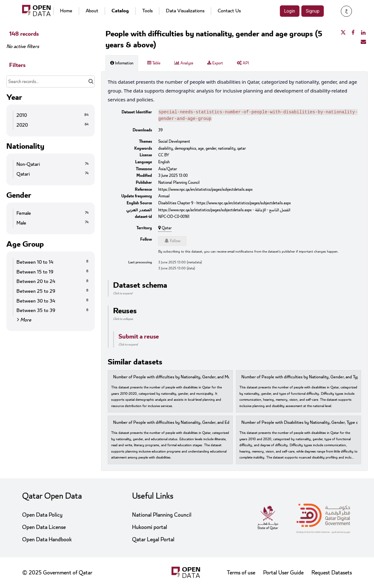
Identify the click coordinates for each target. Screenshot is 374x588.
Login (290, 11)
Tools (147, 11)
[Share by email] (363, 42)
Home (66, 11)
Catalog (120, 11)
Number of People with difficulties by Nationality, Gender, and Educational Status (185, 424)
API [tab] (243, 63)
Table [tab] (154, 63)
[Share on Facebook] (353, 33)
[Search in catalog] (91, 81)
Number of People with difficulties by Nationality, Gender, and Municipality (180, 378)
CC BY (164, 156)
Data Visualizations (185, 11)
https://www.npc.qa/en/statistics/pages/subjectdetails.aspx (205, 191)
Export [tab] (215, 63)
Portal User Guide (283, 573)
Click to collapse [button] (123, 320)
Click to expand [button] (123, 295)
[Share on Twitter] (343, 33)
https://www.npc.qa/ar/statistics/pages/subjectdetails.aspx (205, 211)
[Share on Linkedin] (363, 33)
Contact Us (229, 11)
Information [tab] (122, 63)
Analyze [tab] (184, 63)
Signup (313, 11)
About (92, 11)
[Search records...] (51, 81)
